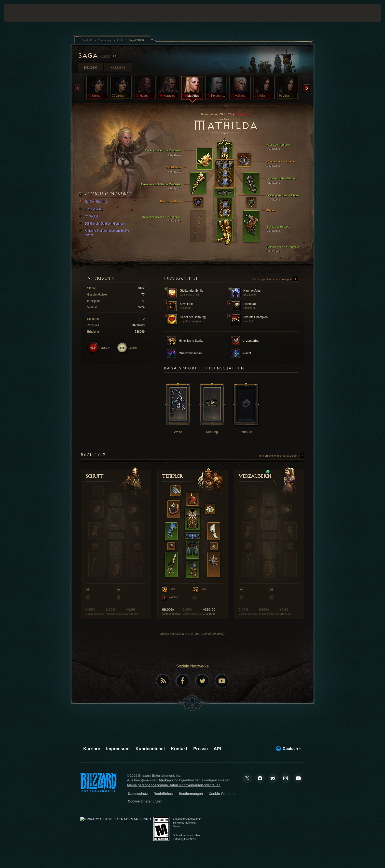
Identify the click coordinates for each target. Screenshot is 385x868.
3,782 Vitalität (91, 209)
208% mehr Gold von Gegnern (102, 224)
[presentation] (22, 13)
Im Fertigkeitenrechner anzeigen (275, 279)
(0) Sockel (89, 217)
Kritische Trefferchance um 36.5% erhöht (104, 233)
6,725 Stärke (93, 202)
